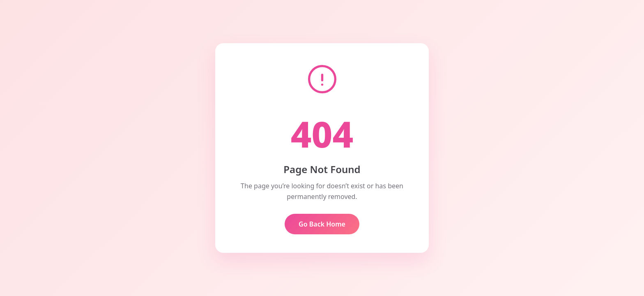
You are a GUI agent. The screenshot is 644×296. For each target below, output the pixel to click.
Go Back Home (322, 224)
